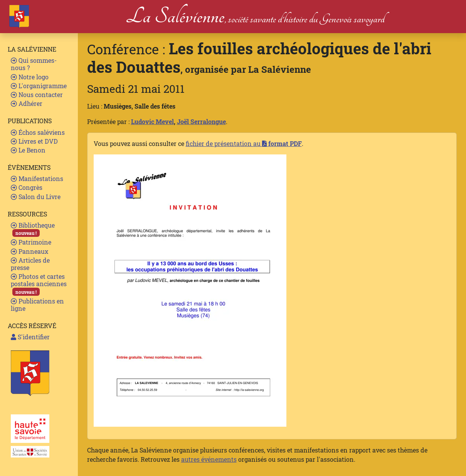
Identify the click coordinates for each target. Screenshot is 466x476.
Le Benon (28, 150)
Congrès (27, 187)
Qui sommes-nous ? (34, 64)
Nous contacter (37, 95)
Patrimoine (31, 242)
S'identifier (30, 337)
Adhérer (27, 103)
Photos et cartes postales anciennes (39, 284)
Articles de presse (30, 264)
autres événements (209, 459)
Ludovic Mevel (152, 122)
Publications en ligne (37, 305)
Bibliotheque (33, 229)
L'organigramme (39, 86)
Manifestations (37, 178)
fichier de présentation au (244, 143)
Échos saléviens (38, 132)
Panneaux (29, 251)
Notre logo (30, 77)
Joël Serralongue (201, 122)
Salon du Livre (36, 197)
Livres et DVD (34, 141)
